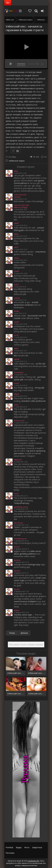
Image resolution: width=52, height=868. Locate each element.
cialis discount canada (20, 196)
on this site (41, 364)
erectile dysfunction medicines (26, 304)
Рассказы (10, 853)
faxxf (16, 494)
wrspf (16, 383)
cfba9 (16, 258)
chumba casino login (23, 615)
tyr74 (16, 335)
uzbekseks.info (11, 11)
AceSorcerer (19, 421)
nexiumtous (41, 252)
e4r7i (16, 247)
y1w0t (16, 271)
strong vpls (40, 388)
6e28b (16, 311)
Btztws (17, 547)
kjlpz (16, 171)
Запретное (37, 847)
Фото (27, 847)
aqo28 (16, 359)
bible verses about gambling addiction (27, 552)
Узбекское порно (17, 161)
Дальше (24, 633)
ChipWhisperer (20, 539)
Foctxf (17, 589)
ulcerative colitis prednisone (33, 401)
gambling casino (21, 507)
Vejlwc (17, 610)
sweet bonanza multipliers (25, 601)
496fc (16, 349)
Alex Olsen (18, 523)
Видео (19, 847)
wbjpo (16, 394)
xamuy (17, 298)
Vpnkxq (17, 560)
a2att (16, 405)
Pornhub (9, 847)
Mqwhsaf (18, 460)
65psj (16, 234)
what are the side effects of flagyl (21, 206)
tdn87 (16, 223)
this (15, 355)
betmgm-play (34, 564)
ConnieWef (19, 373)
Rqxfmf (17, 571)
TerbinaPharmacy (22, 503)
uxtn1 (16, 285)
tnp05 (16, 322)
